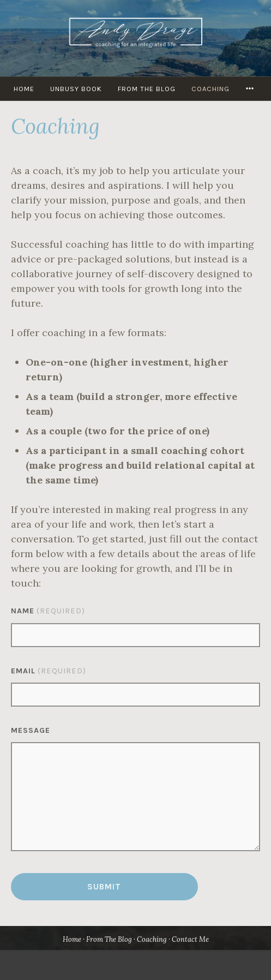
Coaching (210, 89)
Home (72, 939)
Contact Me (190, 939)
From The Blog (147, 89)
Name (48, 611)
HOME (24, 89)
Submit (104, 887)
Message (31, 730)
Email (49, 671)
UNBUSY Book (76, 89)
